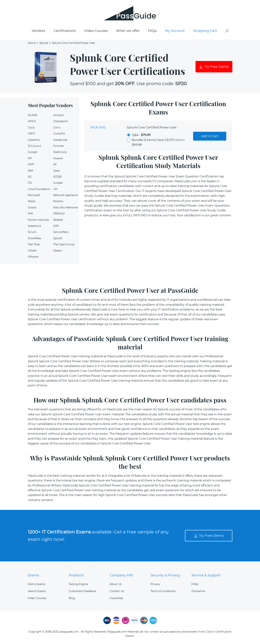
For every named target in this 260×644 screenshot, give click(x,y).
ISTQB (57, 177)
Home (32, 43)
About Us (116, 584)
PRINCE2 (59, 214)
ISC (30, 177)
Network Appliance (66, 196)
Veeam (58, 251)
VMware (33, 257)
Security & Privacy (165, 575)
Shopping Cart (205, 32)
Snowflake (34, 239)
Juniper (58, 184)
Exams (33, 575)
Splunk (44, 43)
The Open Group (64, 245)
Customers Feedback (82, 591)
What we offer (128, 32)
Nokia (32, 202)
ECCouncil (34, 147)
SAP (56, 227)
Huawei (58, 159)
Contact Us (117, 591)
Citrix (57, 128)
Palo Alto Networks (66, 208)
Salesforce (34, 227)
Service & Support (206, 575)
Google (33, 153)
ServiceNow (61, 233)
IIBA (30, 171)
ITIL (30, 184)
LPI (55, 190)
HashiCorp (60, 153)
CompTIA (59, 134)
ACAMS (33, 116)
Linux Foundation (39, 190)
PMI (30, 214)
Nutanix (58, 202)
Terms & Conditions (163, 591)
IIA (55, 165)
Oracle (32, 208)
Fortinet (59, 147)
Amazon (59, 116)
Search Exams (37, 591)
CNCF (32, 134)
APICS (32, 122)
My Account (175, 32)
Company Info (121, 575)
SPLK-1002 (98, 128)
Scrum (32, 233)
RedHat (58, 220)
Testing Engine (78, 584)
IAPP (31, 165)
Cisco (31, 128)
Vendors (39, 32)
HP (30, 159)
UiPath (32, 251)
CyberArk (34, 140)
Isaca (56, 171)
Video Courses (96, 32)
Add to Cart (210, 137)
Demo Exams (36, 584)
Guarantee (116, 598)
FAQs (152, 32)
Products (76, 575)
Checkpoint (61, 122)
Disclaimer (198, 591)
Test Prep (34, 245)
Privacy (155, 584)
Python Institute (38, 220)
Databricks (60, 140)
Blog (72, 598)
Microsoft (34, 196)
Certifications (65, 32)
